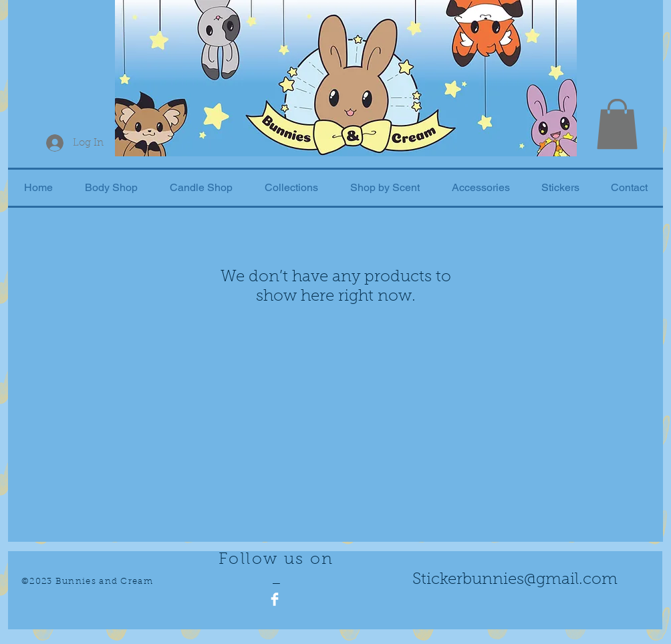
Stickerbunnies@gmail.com (515, 580)
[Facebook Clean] (275, 599)
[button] (617, 124)
